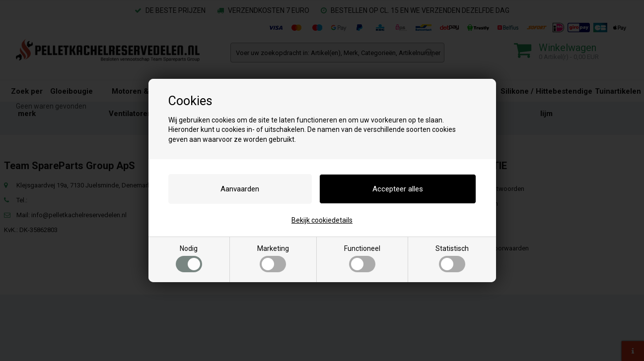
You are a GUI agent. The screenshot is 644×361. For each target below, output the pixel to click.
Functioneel (362, 258)
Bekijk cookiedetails (322, 220)
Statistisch (452, 258)
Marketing (273, 258)
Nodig (189, 258)
